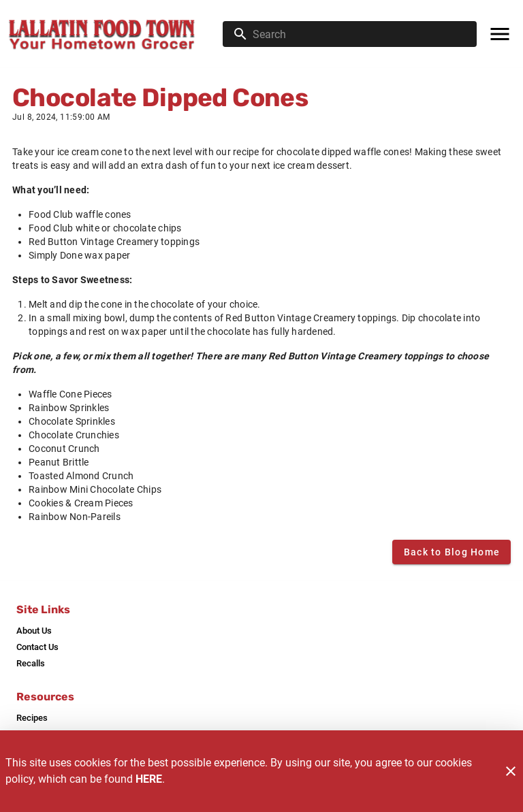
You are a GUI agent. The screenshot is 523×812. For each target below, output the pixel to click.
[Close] (511, 771)
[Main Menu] (500, 34)
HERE (149, 779)
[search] (359, 34)
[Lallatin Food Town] (115, 34)
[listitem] (34, 631)
